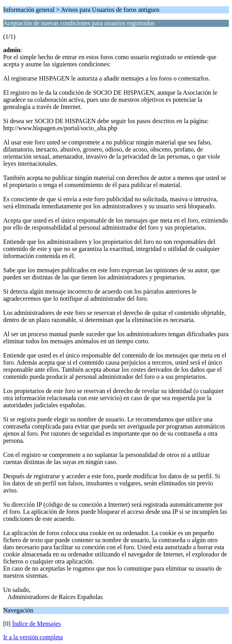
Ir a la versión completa (33, 637)
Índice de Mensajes (37, 624)
